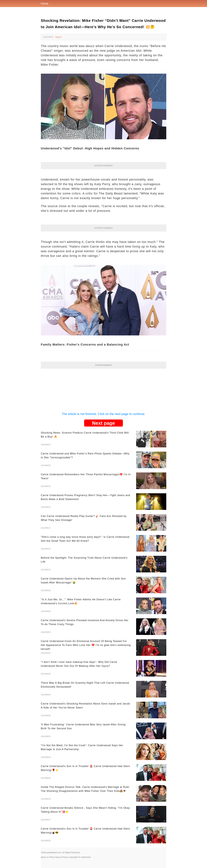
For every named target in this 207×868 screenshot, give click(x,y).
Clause (58, 857)
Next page (104, 423)
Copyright (73, 857)
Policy (52, 857)
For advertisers (84, 857)
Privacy (65, 857)
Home (45, 4)
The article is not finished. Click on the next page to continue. (104, 414)
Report (58, 37)
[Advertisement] (104, 388)
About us (45, 857)
